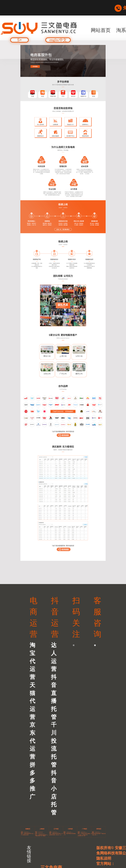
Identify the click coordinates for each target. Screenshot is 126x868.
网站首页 (101, 30)
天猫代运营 (32, 701)
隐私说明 (104, 858)
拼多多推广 (32, 781)
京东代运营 (32, 741)
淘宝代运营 (32, 661)
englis (54, 40)
